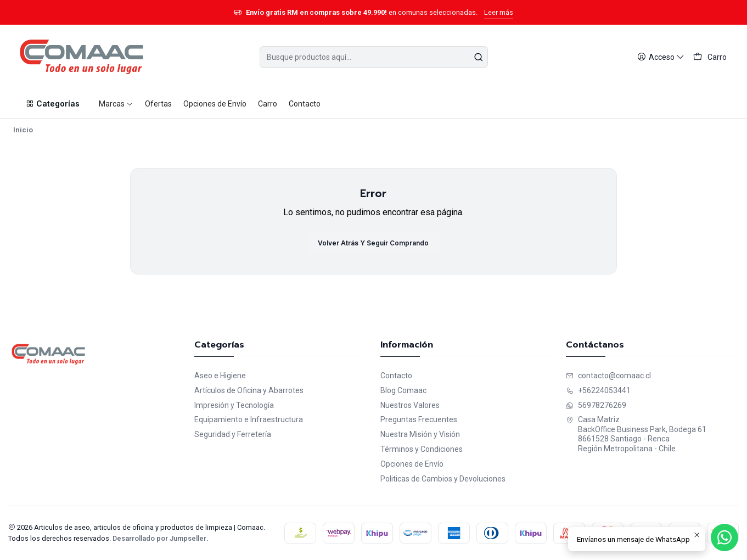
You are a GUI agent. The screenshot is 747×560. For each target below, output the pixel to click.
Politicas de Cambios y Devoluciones (443, 479)
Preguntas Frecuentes (419, 419)
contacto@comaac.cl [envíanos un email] (608, 376)
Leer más (499, 12)
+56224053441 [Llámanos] (598, 390)
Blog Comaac (403, 390)
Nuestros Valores (410, 405)
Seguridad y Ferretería (233, 434)
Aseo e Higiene (220, 376)
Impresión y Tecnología (234, 405)
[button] (53, 104)
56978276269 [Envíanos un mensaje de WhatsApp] (596, 405)
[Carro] (710, 57)
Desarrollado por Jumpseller (159, 538)
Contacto (396, 376)
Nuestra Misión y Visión (420, 434)
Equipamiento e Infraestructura (249, 419)
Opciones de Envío (412, 464)
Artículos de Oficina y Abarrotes (249, 390)
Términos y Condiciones (422, 449)
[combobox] (374, 57)
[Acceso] (661, 57)
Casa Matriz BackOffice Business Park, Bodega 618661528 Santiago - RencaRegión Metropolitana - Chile (636, 434)
